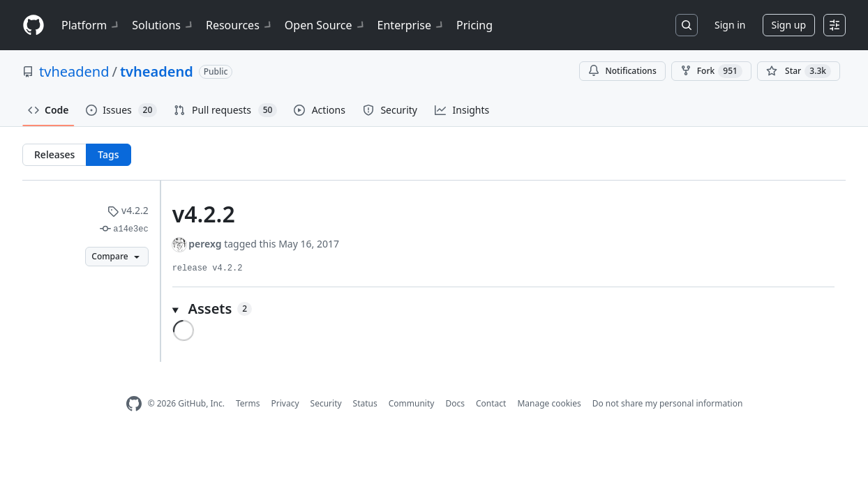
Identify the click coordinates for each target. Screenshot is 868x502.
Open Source (325, 25)
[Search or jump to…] (687, 25)
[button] (503, 309)
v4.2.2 (128, 210)
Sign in (730, 25)
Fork (711, 71)
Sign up (789, 25)
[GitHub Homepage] (134, 404)
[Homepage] (33, 25)
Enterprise (411, 25)
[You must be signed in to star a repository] (799, 71)
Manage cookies (549, 403)
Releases (54, 154)
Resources (240, 25)
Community (412, 403)
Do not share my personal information (668, 403)
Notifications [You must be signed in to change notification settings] (622, 71)
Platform (91, 25)
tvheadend (74, 71)
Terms (248, 403)
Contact (491, 403)
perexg (205, 244)
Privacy (285, 403)
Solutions (163, 25)
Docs (455, 403)
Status (365, 403)
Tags (108, 154)
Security (326, 403)
